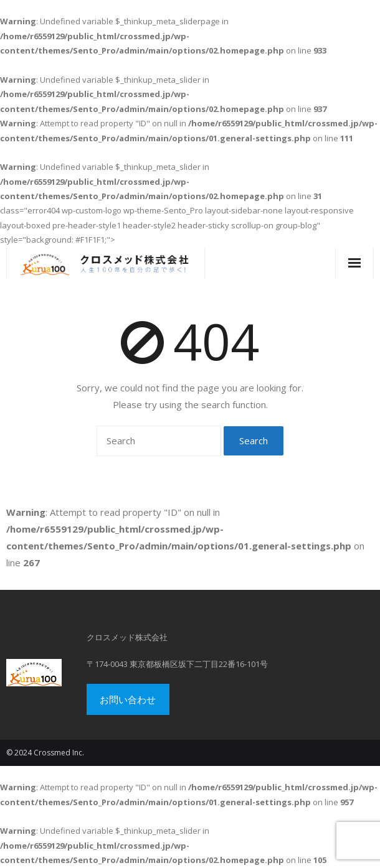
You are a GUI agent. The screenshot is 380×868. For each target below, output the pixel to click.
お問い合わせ (128, 699)
